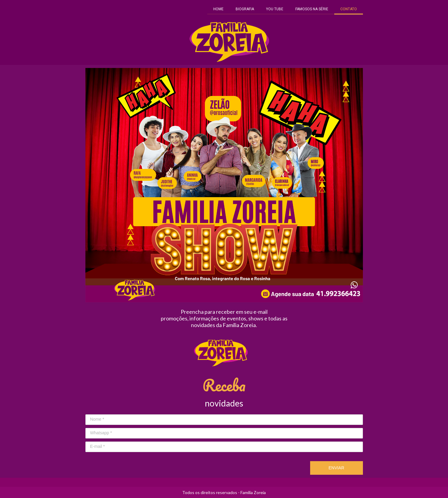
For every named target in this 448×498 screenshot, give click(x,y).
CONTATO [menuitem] (349, 9)
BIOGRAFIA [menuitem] (245, 9)
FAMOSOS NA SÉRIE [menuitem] (312, 9)
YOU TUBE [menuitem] (275, 9)
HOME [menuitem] (218, 9)
